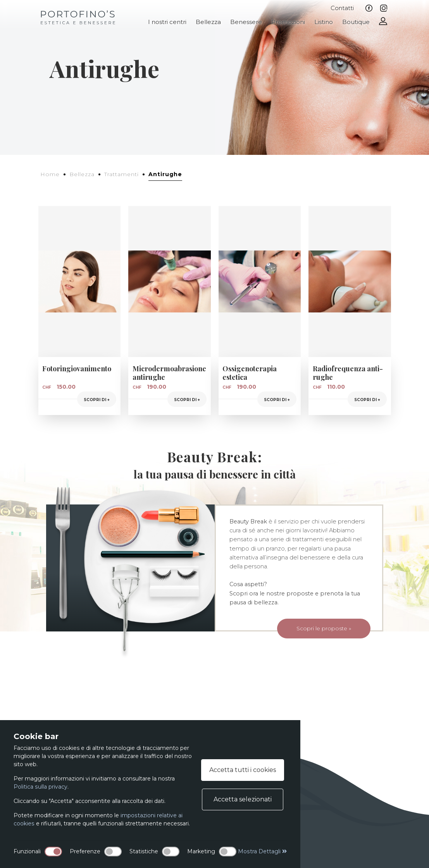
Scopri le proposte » (315, 629)
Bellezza (208, 22)
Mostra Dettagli (263, 851)
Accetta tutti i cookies (243, 770)
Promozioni (288, 22)
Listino (324, 22)
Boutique (356, 22)
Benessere (246, 22)
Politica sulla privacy (40, 787)
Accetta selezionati (243, 799)
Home (50, 174)
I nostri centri (167, 22)
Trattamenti (121, 174)
